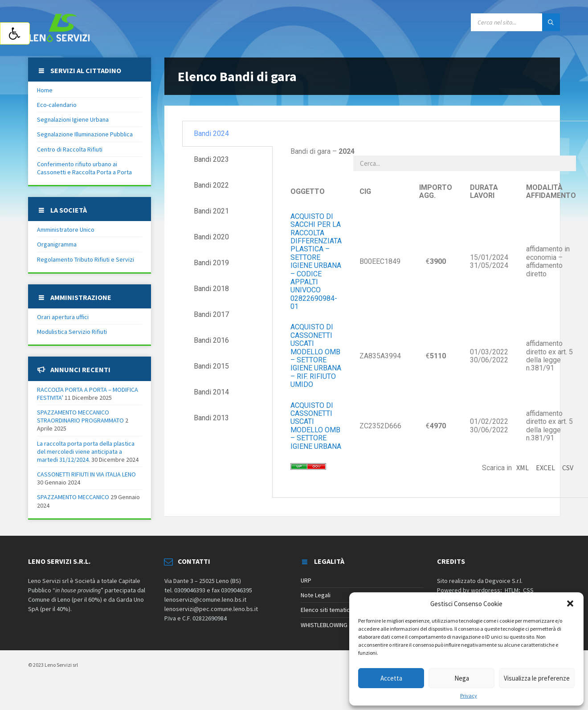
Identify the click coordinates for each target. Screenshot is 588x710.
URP (306, 580)
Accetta (391, 678)
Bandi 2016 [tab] (211, 340)
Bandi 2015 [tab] (211, 366)
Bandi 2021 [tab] (211, 211)
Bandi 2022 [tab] (211, 185)
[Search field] (515, 22)
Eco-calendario (57, 105)
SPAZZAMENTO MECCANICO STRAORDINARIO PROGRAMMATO (80, 416)
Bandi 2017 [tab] (211, 314)
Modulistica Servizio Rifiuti (72, 332)
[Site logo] (59, 40)
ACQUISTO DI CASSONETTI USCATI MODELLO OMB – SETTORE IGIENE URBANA (316, 426)
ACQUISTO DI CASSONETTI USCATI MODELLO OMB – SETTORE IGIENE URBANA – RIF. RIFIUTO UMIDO (316, 356)
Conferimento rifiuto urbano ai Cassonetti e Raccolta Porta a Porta (84, 168)
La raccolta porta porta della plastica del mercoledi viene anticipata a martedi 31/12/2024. (86, 451)
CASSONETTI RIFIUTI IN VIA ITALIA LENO (86, 474)
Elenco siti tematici (326, 610)
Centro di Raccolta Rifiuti (70, 149)
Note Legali (316, 595)
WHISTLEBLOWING (324, 625)
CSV (568, 468)
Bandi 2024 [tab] (211, 133)
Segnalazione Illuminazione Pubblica (85, 134)
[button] (570, 603)
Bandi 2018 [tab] (211, 289)
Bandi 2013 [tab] (211, 418)
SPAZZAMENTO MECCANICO (73, 497)
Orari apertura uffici (63, 317)
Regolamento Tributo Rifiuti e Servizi (86, 259)
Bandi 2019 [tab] (211, 263)
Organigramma (57, 244)
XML (523, 468)
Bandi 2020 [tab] (211, 237)
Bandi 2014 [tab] (211, 392)
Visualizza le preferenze (537, 678)
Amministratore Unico (66, 230)
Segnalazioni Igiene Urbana (73, 119)
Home (45, 90)
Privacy (469, 696)
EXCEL (545, 468)
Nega (462, 678)
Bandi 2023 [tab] (211, 159)
